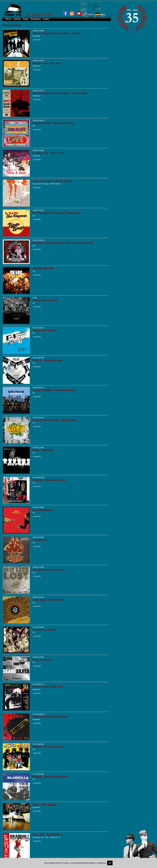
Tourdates (36, 19)
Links (46, 19)
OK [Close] (110, 863)
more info (37, 40)
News (8, 19)
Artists (17, 19)
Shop (26, 19)
